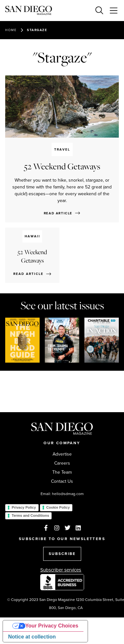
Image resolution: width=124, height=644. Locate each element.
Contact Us (62, 481)
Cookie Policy (58, 507)
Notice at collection (32, 637)
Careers (62, 463)
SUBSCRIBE (62, 554)
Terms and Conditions (30, 515)
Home (11, 30)
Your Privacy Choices (52, 626)
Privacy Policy (24, 507)
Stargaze (37, 30)
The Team (62, 472)
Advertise (62, 454)
